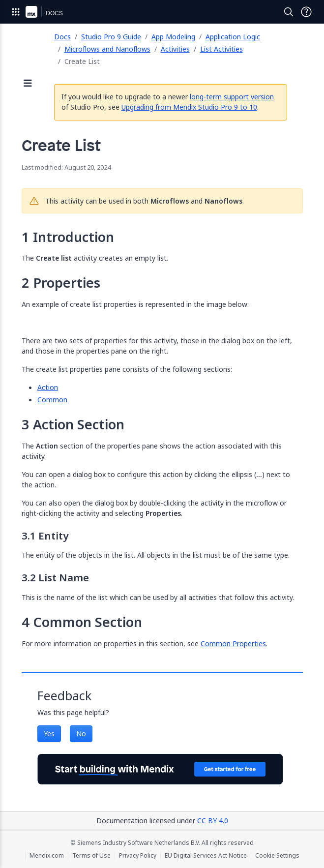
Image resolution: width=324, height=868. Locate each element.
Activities (175, 49)
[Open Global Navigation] (16, 12)
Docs (62, 37)
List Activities (221, 49)
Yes (49, 733)
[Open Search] (289, 12)
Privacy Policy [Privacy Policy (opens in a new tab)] (138, 856)
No (81, 733)
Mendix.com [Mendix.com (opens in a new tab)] (47, 856)
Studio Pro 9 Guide (111, 37)
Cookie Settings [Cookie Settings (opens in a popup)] (277, 856)
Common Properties (233, 644)
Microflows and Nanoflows (107, 49)
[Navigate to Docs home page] (54, 12)
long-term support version (232, 97)
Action (48, 387)
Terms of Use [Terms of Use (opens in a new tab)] (91, 856)
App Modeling (173, 37)
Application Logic (233, 37)
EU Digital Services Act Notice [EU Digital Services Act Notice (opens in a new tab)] (206, 856)
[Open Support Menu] (306, 12)
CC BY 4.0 (213, 821)
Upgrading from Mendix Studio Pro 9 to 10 (189, 107)
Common (52, 400)
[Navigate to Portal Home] (31, 12)
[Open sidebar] (28, 84)
